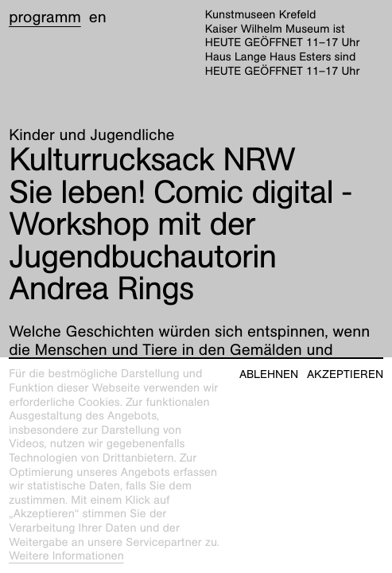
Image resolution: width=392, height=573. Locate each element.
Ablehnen (269, 374)
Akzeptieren (345, 374)
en (98, 18)
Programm (45, 18)
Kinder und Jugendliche (91, 135)
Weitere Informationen (66, 556)
